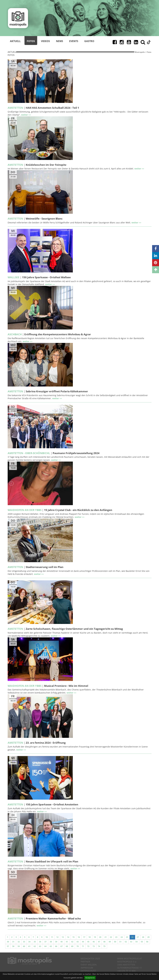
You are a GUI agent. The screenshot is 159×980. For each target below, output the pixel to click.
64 (45, 946)
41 (67, 942)
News (60, 41)
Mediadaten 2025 (90, 959)
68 (67, 946)
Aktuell (15, 41)
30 (8, 942)
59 (19, 946)
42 (72, 942)
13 (63, 937)
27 (138, 937)
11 (52, 937)
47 (99, 942)
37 (45, 942)
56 (147, 942)
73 (94, 946)
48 (104, 942)
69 (72, 946)
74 (99, 946)
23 (116, 937)
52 (126, 942)
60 (24, 946)
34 (29, 942)
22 (111, 937)
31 (13, 942)
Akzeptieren (90, 978)
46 (94, 942)
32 (19, 942)
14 (68, 937)
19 (95, 937)
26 (132, 937)
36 (40, 942)
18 (90, 937)
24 (122, 937)
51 (120, 942)
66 (56, 946)
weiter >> (26, 115)
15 (73, 937)
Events (74, 41)
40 (62, 942)
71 (83, 946)
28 (143, 937)
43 (78, 942)
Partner (85, 962)
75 (104, 946)
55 (142, 942)
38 (51, 942)
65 (51, 946)
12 (57, 937)
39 (56, 942)
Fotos (31, 41)
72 (88, 946)
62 (35, 946)
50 (115, 942)
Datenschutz (88, 971)
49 (110, 942)
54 (137, 942)
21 (106, 937)
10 (47, 937)
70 (78, 946)
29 (148, 937)
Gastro (89, 41)
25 (127, 937)
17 (84, 937)
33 (24, 942)
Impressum (87, 968)
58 (13, 946)
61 (29, 946)
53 (131, 942)
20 (100, 937)
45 (88, 942)
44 (83, 942)
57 (8, 946)
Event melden (89, 965)
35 (35, 942)
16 (79, 937)
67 (62, 946)
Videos (45, 41)
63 (40, 946)
